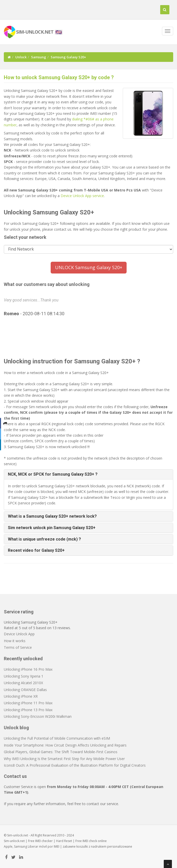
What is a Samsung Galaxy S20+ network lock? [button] (52, 516)
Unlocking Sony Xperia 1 (24, 676)
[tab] (88, 474)
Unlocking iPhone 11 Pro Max (28, 703)
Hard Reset (64, 841)
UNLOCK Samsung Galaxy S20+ (89, 267)
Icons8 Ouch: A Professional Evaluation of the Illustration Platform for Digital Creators (75, 765)
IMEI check (90, 841)
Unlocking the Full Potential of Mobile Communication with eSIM (57, 738)
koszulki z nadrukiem (91, 846)
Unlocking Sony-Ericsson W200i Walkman (38, 716)
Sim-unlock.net (14, 841)
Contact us (15, 776)
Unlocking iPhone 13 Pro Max (28, 710)
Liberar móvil (37, 846)
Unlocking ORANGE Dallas (25, 690)
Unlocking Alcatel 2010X (23, 683)
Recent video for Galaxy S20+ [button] (36, 550)
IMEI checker (44, 841)
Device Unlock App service (82, 196)
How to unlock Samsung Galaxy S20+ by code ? (59, 77)
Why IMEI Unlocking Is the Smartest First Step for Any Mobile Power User (64, 759)
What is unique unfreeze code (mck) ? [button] (44, 539)
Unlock (21, 57)
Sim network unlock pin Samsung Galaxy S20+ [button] (52, 528)
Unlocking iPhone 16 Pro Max (28, 669)
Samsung (39, 57)
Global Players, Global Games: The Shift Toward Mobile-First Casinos (61, 752)
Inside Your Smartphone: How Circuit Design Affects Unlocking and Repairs (65, 745)
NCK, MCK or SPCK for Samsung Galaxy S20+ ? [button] (53, 474)
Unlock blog (16, 728)
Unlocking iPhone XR (21, 696)
